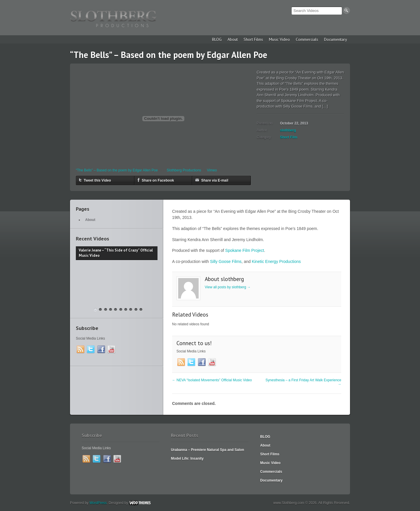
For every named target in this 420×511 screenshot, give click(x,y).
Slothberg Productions (184, 170)
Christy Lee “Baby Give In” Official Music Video (126, 310)
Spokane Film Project (245, 250)
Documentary (336, 39)
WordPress (98, 503)
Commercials (307, 39)
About (233, 39)
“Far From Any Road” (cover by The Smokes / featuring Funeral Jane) (131, 310)
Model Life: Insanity (187, 459)
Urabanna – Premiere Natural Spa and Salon (208, 450)
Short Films (253, 39)
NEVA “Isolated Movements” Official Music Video (212, 380)
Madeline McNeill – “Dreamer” (121, 310)
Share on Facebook (156, 180)
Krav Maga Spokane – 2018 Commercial (100, 310)
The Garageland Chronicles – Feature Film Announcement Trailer (106, 310)
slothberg (288, 130)
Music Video (279, 39)
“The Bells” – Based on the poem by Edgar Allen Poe (117, 170)
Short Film (289, 137)
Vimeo (212, 170)
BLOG (217, 39)
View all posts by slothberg (228, 287)
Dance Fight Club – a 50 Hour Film (141, 310)
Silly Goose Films (226, 261)
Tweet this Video (95, 180)
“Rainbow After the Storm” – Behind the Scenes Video (116, 310)
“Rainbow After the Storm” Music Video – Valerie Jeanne (111, 310)
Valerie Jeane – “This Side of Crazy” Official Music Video (95, 310)
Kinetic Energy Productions (276, 261)
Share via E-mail (212, 180)
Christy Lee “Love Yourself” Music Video (136, 310)
